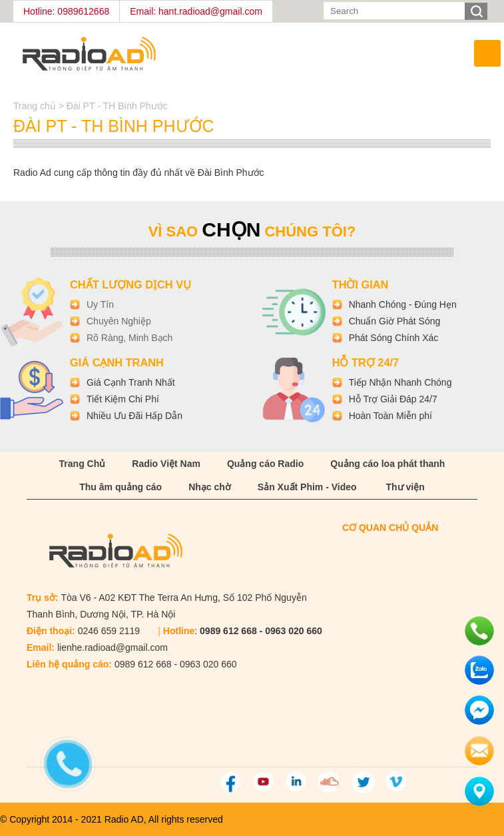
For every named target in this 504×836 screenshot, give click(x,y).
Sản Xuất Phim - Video (307, 487)
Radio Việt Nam (166, 464)
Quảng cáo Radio (265, 464)
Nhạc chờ (210, 487)
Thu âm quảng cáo (121, 487)
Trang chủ (36, 106)
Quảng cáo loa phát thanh (387, 464)
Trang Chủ (83, 464)
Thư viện (405, 487)
